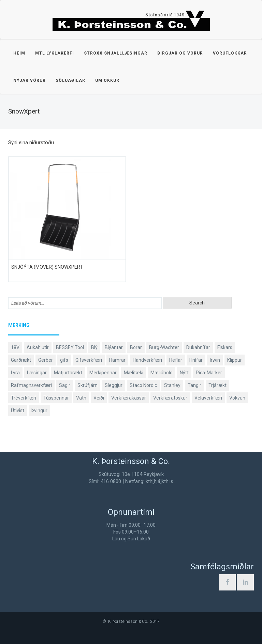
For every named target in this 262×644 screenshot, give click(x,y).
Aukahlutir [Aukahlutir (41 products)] (38, 347)
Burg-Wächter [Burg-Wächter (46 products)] (164, 347)
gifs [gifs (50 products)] (64, 360)
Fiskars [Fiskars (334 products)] (225, 347)
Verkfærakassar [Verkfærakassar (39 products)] (129, 398)
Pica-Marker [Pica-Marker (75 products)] (209, 373)
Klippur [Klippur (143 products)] (235, 360)
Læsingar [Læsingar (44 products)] (37, 373)
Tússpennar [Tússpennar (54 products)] (56, 398)
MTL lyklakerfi (55, 53)
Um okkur (107, 80)
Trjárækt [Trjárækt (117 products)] (217, 385)
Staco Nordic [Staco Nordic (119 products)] (143, 385)
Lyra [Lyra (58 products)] (15, 373)
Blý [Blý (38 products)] (94, 347)
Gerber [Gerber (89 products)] (46, 360)
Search (197, 303)
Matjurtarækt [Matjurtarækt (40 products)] (68, 373)
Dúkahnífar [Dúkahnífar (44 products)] (198, 347)
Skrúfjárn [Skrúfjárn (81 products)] (88, 385)
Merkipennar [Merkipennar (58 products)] (103, 373)
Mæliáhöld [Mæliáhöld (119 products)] (162, 373)
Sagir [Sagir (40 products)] (65, 385)
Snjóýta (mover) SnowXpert (47, 267)
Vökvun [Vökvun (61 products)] (237, 398)
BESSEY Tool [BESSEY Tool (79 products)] (70, 347)
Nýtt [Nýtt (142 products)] (184, 373)
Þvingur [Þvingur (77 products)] (39, 410)
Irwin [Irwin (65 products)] (215, 360)
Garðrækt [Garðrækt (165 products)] (21, 360)
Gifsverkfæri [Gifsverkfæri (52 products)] (89, 360)
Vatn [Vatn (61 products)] (81, 398)
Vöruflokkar (230, 53)
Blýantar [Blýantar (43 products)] (114, 347)
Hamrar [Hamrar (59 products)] (117, 360)
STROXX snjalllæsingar (116, 53)
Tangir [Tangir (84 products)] (194, 385)
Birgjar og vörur (180, 53)
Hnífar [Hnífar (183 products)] (196, 360)
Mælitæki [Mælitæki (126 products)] (134, 373)
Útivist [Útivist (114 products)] (18, 410)
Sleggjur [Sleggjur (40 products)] (114, 385)
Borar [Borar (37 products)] (136, 347)
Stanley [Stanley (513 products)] (172, 385)
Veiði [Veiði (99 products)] (99, 398)
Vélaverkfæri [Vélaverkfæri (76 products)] (208, 398)
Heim (19, 53)
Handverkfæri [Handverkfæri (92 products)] (147, 360)
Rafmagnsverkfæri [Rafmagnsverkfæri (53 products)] (31, 385)
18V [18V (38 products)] (15, 347)
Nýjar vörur (30, 80)
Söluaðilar (70, 80)
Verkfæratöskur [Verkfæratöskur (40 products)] (170, 398)
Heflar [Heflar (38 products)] (176, 360)
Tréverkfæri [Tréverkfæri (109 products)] (24, 398)
